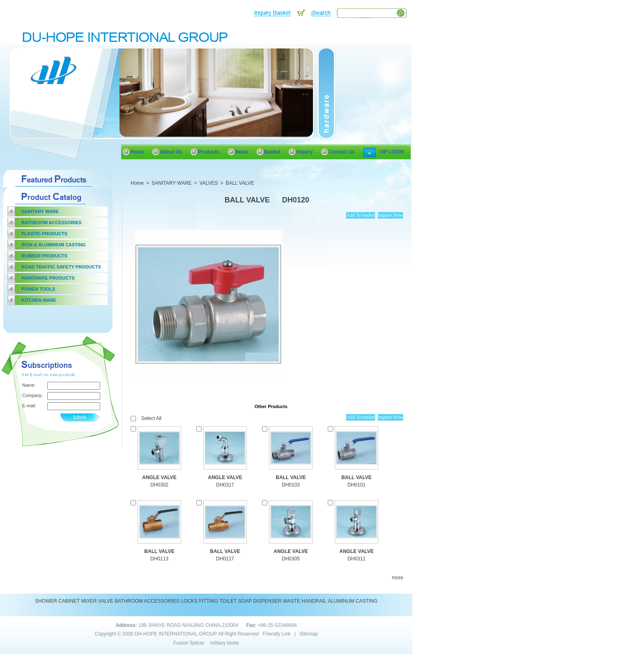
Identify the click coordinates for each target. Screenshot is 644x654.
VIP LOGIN (392, 152)
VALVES (209, 183)
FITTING (208, 601)
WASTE (292, 601)
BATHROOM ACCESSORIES (52, 223)
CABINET (69, 601)
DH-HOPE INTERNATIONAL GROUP (176, 634)
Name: (29, 385)
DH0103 (291, 485)
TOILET (228, 601)
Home (137, 183)
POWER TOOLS (38, 289)
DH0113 (159, 559)
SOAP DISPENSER (260, 601)
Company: (32, 395)
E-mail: (29, 406)
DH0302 (159, 485)
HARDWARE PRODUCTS (48, 278)
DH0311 (356, 559)
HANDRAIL (314, 601)
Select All (151, 418)
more (397, 578)
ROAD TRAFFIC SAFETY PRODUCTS (61, 267)
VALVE (106, 601)
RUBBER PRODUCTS (44, 256)
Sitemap (308, 634)
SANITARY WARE (40, 211)
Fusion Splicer (189, 643)
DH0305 (291, 559)
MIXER (89, 601)
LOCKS (189, 601)
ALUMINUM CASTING (353, 601)
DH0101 (356, 485)
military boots (224, 643)
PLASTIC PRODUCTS (44, 234)
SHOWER (46, 601)
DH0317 (225, 485)
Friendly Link (276, 634)
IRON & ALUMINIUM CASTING (54, 245)
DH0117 (225, 559)
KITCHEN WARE (39, 300)
